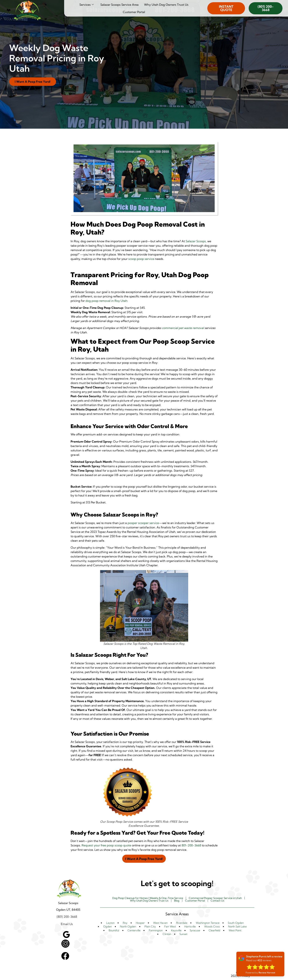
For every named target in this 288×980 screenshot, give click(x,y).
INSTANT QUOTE (226, 8)
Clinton (167, 934)
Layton (111, 923)
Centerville (135, 931)
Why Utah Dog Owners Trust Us (166, 5)
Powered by (260, 973)
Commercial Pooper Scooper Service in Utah (221, 898)
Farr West (170, 927)
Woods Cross (211, 927)
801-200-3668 (191, 845)
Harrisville (189, 927)
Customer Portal (134, 12)
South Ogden (234, 923)
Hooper (138, 923)
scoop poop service (141, 259)
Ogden (108, 927)
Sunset (183, 934)
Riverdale (179, 923)
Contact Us (222, 901)
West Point (234, 931)
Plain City (150, 927)
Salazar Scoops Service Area (119, 5)
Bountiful (115, 931)
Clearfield (214, 931)
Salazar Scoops (196, 241)
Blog (177, 901)
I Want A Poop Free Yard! (34, 82)
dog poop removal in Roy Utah (106, 301)
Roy (125, 923)
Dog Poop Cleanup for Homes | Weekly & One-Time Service (144, 898)
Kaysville (177, 931)
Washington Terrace (205, 923)
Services (87, 5)
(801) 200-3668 (266, 8)
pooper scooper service (143, 523)
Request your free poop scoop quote (106, 845)
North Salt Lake (236, 927)
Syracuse (195, 931)
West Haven (158, 923)
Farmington (157, 931)
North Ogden (128, 927)
